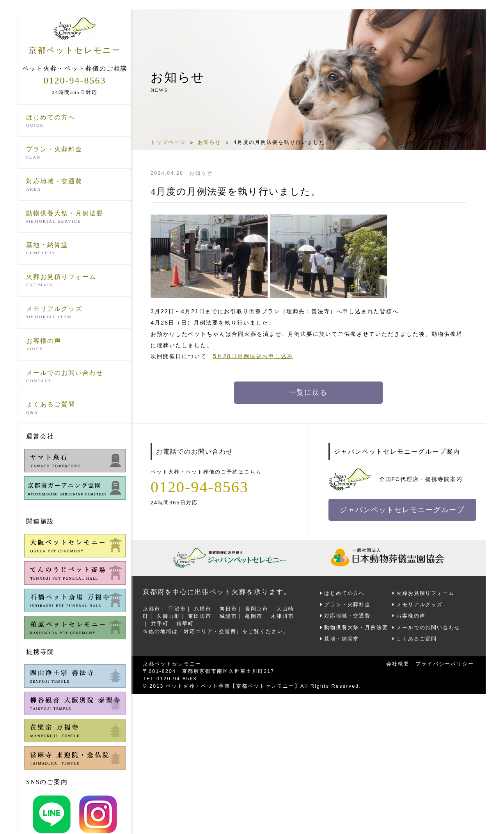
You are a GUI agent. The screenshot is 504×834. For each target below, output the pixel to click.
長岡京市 (257, 609)
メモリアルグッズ (75, 313)
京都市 (152, 609)
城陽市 (228, 616)
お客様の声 (75, 345)
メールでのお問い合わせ (75, 377)
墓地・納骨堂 (75, 249)
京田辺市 (200, 616)
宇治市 (177, 609)
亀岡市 (254, 616)
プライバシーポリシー (445, 664)
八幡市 (203, 609)
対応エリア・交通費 (210, 631)
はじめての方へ (75, 121)
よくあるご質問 (75, 408)
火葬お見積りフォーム (75, 281)
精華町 (185, 624)
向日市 (228, 609)
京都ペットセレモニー (75, 36)
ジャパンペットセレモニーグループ (403, 510)
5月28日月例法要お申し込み (253, 356)
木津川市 (282, 616)
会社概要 (398, 664)
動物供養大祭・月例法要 (75, 217)
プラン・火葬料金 (75, 153)
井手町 (160, 624)
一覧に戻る (309, 392)
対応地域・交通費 (75, 185)
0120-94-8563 (75, 80)
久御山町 (169, 616)
